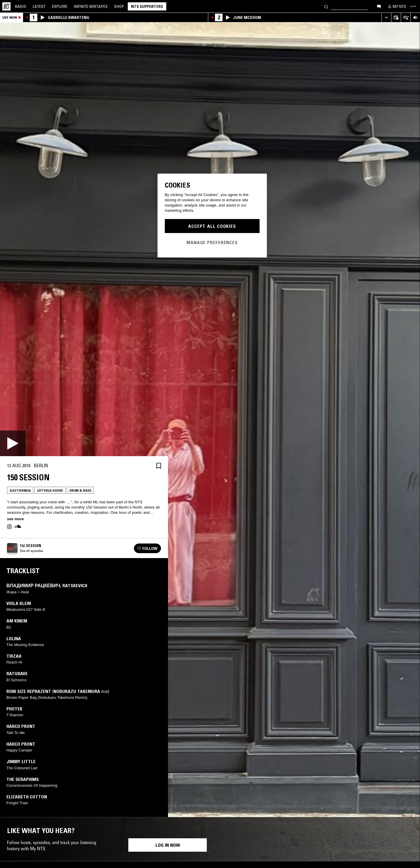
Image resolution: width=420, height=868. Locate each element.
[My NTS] (396, 6)
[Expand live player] (386, 18)
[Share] (145, 466)
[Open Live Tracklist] (406, 18)
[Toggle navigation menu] (413, 6)
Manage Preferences (212, 242)
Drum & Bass (80, 490)
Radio (21, 6)
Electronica (20, 490)
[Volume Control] (415, 18)
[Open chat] (379, 6)
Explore (60, 6)
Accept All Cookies (212, 226)
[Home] (6, 6)
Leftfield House (50, 490)
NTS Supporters (147, 6)
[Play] (13, 443)
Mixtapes (91, 6)
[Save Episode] (159, 466)
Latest (39, 6)
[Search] (326, 6)
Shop (119, 6)
